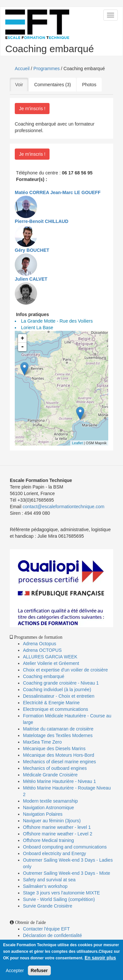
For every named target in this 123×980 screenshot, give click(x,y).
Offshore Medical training (49, 840)
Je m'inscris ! (32, 109)
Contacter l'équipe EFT (46, 929)
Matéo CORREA (32, 192)
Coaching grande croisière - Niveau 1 (61, 683)
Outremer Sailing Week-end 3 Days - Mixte (67, 873)
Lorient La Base (37, 328)
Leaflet (77, 443)
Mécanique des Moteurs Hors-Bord (59, 755)
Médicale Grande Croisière (50, 775)
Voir (22, 84)
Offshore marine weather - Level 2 (58, 834)
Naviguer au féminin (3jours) (52, 821)
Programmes (47, 69)
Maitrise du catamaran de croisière (58, 729)
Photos (89, 85)
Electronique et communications (55, 709)
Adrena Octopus (40, 644)
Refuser (39, 971)
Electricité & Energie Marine (51, 703)
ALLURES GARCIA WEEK (50, 657)
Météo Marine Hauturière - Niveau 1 (60, 781)
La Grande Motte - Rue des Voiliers (57, 321)
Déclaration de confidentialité (52, 935)
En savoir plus (100, 958)
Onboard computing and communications (65, 847)
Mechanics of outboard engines (55, 768)
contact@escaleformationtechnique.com (63, 507)
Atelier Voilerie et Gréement (51, 663)
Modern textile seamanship (50, 801)
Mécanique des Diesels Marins (54, 749)
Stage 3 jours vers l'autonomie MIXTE (61, 893)
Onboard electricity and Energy (54, 853)
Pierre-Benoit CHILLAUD (41, 221)
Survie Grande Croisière (48, 906)
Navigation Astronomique (49, 808)
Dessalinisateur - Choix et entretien (59, 696)
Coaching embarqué (44, 676)
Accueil (22, 69)
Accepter (15, 971)
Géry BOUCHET (32, 250)
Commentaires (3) (52, 85)
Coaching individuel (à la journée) (57, 690)
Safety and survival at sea (49, 880)
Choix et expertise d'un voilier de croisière (65, 670)
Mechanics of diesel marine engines (60, 762)
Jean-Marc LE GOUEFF (75, 192)
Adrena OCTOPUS (42, 650)
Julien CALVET (31, 279)
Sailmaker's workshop (45, 886)
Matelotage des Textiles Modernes (58, 735)
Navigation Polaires (43, 814)
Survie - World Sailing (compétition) (59, 899)
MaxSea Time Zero (42, 742)
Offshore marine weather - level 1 (57, 827)
